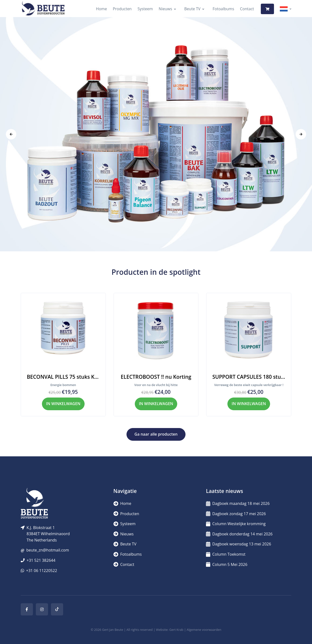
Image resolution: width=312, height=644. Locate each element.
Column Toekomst (226, 554)
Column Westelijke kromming (236, 524)
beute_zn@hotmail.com (48, 550)
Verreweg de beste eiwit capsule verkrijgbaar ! (249, 385)
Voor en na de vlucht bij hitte (156, 385)
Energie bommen (63, 385)
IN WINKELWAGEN (63, 404)
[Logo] (43, 9)
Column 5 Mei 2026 (227, 564)
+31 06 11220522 (42, 571)
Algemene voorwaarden (204, 630)
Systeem (145, 9)
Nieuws (165, 9)
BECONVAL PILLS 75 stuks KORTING (63, 377)
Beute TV (192, 9)
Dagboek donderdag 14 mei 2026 (239, 534)
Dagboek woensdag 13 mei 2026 (239, 544)
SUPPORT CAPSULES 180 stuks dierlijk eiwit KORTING (249, 377)
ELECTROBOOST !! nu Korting (156, 377)
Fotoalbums (223, 9)
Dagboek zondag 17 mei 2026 (236, 514)
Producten (122, 9)
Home (101, 9)
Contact (247, 9)
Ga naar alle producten (156, 434)
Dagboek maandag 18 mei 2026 (238, 503)
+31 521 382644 (41, 560)
